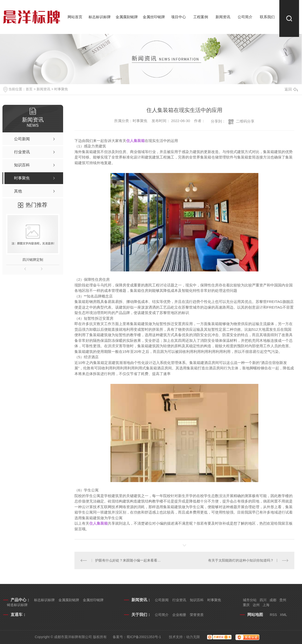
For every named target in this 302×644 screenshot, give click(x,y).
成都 (273, 600)
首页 (29, 89)
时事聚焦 (61, 89)
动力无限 (193, 637)
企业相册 (179, 615)
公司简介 (245, 17)
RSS (274, 615)
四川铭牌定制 (33, 260)
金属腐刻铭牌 (127, 17)
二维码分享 (245, 121)
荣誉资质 (197, 615)
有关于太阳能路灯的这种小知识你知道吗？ (241, 560)
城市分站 (250, 600)
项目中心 (178, 17)
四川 (263, 600)
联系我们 (267, 17)
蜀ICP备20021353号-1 (144, 637)
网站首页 (75, 17)
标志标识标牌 (100, 17)
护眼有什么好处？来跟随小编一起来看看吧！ (129, 560)
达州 (256, 605)
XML (283, 615)
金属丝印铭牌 (154, 17)
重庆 (246, 605)
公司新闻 (162, 600)
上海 (266, 605)
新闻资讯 (223, 17)
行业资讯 (179, 600)
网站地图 (255, 615)
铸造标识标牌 (17, 605)
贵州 (283, 600)
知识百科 (197, 600)
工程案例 (201, 17)
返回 (291, 89)
